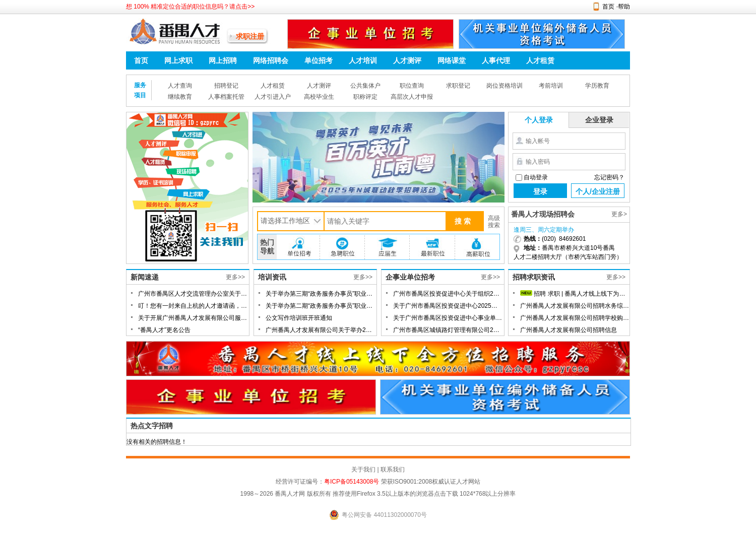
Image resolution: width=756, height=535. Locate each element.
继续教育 (180, 97)
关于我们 (363, 470)
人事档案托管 (226, 97)
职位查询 (412, 86)
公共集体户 (365, 86)
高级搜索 (494, 222)
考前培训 (551, 86)
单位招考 (319, 60)
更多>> (235, 277)
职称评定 (365, 97)
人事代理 (496, 60)
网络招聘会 (271, 60)
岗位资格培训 (505, 86)
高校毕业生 (319, 97)
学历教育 (597, 86)
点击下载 (446, 494)
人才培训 (363, 60)
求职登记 (458, 86)
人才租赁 (540, 60)
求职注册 (250, 36)
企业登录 (599, 120)
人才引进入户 (273, 97)
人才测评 (407, 60)
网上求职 (178, 60)
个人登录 (539, 120)
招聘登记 (226, 86)
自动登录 (536, 177)
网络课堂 (452, 60)
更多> (619, 214)
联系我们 (393, 470)
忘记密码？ (609, 177)
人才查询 (180, 86)
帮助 (624, 7)
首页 (608, 7)
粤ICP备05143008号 (352, 482)
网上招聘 (223, 60)
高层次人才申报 (412, 97)
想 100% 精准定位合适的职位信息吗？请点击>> (190, 7)
